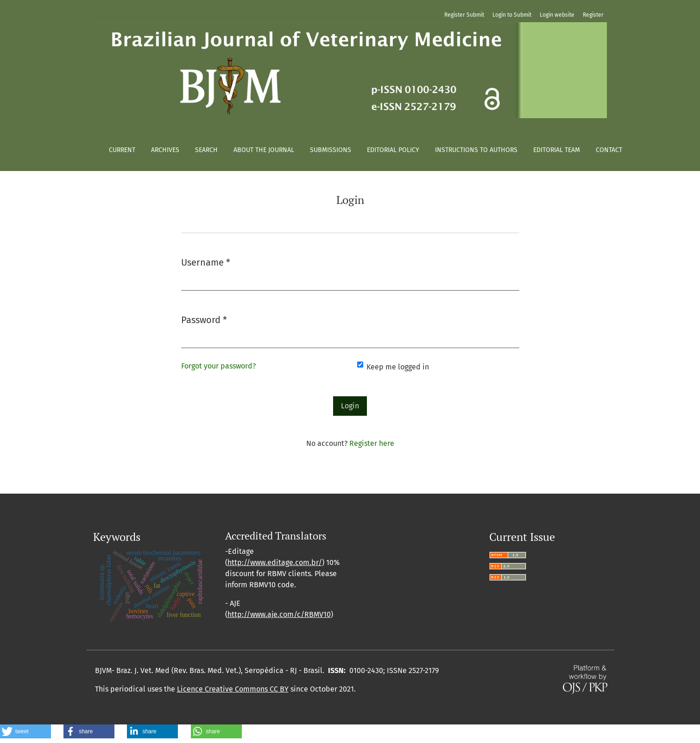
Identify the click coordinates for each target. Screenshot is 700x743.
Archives (165, 150)
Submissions (331, 150)
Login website (557, 15)
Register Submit (464, 15)
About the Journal (264, 150)
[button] (25, 731)
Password (204, 319)
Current (122, 150)
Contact (609, 150)
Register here (372, 443)
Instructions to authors (476, 150)
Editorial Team (557, 150)
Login (350, 406)
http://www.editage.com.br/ (275, 562)
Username (206, 262)
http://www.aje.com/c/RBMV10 (279, 614)
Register (593, 15)
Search (206, 150)
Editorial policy (393, 150)
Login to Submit (512, 15)
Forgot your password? (218, 366)
